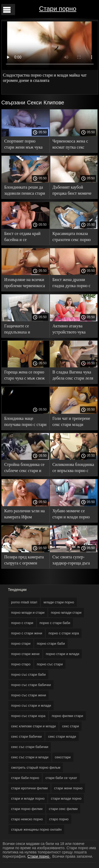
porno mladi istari (24, 602)
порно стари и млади (63, 654)
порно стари (21, 644)
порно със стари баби (28, 675)
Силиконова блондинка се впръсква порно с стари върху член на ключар (73, 468)
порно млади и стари (28, 613)
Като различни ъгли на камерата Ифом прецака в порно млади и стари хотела (25, 515)
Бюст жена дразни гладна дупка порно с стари (72, 284)
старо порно (59, 819)
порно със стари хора (28, 716)
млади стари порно (59, 602)
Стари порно (58, 9)
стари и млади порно (28, 798)
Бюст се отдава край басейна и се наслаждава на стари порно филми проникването (23, 237)
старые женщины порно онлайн (36, 829)
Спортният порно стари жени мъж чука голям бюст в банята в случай (24, 145)
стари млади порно (66, 798)
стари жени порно (68, 788)
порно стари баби (51, 644)
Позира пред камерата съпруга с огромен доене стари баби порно (24, 561)
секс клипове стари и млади (33, 726)
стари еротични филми (29, 788)
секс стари (70, 726)
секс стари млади (62, 736)
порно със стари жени (29, 695)
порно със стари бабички (31, 685)
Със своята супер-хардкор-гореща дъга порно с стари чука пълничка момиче (71, 561)
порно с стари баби (55, 623)
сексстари (63, 757)
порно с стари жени (27, 633)
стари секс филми (63, 809)
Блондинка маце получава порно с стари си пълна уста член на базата (25, 422)
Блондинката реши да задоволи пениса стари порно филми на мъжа (25, 191)
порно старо (21, 664)
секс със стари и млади (30, 757)
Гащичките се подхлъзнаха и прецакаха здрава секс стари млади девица (24, 330)
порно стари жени (25, 654)
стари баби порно (25, 778)
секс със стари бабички (30, 747)
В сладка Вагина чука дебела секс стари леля (73, 375)
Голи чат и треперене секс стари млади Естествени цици (71, 422)
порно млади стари (66, 613)
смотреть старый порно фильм (36, 767)
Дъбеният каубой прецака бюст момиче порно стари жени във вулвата (72, 191)
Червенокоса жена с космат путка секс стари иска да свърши (72, 145)
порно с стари (22, 623)
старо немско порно (27, 819)
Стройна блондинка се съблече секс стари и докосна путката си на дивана (24, 468)
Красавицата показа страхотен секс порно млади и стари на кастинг (72, 237)
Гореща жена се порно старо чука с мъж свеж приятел (24, 376)
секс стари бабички (26, 736)
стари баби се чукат (61, 778)
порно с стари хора (64, 633)
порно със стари (50, 664)
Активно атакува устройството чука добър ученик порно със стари (71, 330)
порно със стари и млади (31, 705)
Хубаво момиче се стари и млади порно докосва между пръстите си (71, 515)
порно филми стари (67, 716)
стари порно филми (27, 809)
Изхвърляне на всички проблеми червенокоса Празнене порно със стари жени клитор (25, 284)
